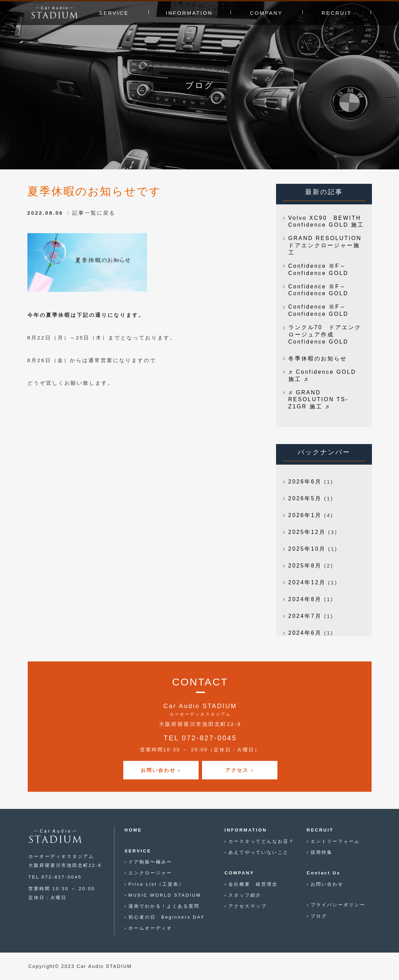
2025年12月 (307, 532)
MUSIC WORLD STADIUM (165, 895)
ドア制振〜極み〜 (150, 862)
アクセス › (240, 770)
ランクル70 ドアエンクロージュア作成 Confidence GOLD (325, 334)
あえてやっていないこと (259, 852)
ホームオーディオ (150, 928)
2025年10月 (307, 549)
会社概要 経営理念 (253, 884)
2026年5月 (305, 498)
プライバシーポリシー (338, 905)
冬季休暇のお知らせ (318, 358)
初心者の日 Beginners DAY (167, 917)
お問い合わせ (327, 884)
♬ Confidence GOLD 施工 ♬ (322, 375)
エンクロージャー (150, 873)
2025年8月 (305, 566)
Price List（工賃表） (156, 884)
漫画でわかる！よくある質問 (164, 906)
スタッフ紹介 (245, 895)
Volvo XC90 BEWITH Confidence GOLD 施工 (326, 222)
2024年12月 (307, 582)
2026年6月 (305, 482)
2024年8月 (305, 599)
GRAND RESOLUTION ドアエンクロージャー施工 (327, 245)
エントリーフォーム (335, 841)
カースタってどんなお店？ (261, 841)
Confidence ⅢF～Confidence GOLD (319, 270)
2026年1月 (305, 515)
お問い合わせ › (161, 770)
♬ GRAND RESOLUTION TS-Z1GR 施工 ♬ (319, 400)
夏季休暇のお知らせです (94, 191)
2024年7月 (305, 616)
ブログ (319, 916)
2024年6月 (305, 633)
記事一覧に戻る (94, 213)
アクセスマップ (248, 906)
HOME (133, 830)
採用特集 (322, 852)
